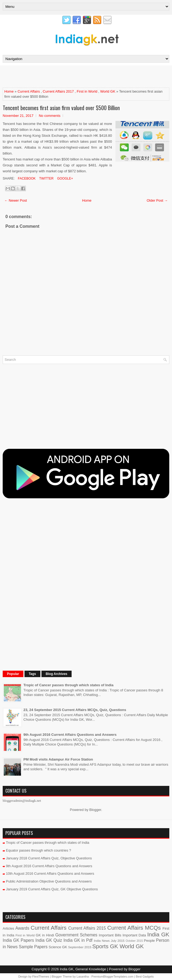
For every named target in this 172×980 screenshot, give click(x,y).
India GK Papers (18, 940)
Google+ (65, 178)
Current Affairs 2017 (58, 91)
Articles (8, 928)
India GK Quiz (49, 940)
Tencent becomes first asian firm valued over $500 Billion (61, 108)
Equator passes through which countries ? (38, 850)
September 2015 (80, 947)
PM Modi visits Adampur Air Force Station (58, 759)
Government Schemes (76, 935)
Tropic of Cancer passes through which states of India (68, 685)
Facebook (26, 178)
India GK (158, 934)
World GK (108, 91)
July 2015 (118, 941)
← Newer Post (16, 200)
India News (102, 941)
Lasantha (83, 976)
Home (9, 91)
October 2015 (134, 941)
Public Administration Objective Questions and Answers (49, 881)
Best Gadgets (145, 976)
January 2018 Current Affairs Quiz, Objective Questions (49, 858)
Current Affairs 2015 (87, 928)
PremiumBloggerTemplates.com (113, 976)
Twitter (46, 178)
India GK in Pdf (78, 940)
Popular (13, 674)
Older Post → (157, 200)
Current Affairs (29, 91)
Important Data (134, 935)
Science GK (58, 947)
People (149, 941)
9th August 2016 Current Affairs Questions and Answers (70, 735)
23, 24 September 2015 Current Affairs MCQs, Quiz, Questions (75, 710)
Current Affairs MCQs (134, 928)
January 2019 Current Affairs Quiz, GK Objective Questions (52, 889)
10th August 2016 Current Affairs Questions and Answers (50, 874)
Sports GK (105, 946)
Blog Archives (57, 674)
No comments (50, 116)
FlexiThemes (41, 976)
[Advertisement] (66, 76)
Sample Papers (33, 947)
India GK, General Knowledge (83, 969)
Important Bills (110, 935)
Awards (22, 928)
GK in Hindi (45, 935)
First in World (87, 91)
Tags (32, 674)
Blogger (95, 810)
